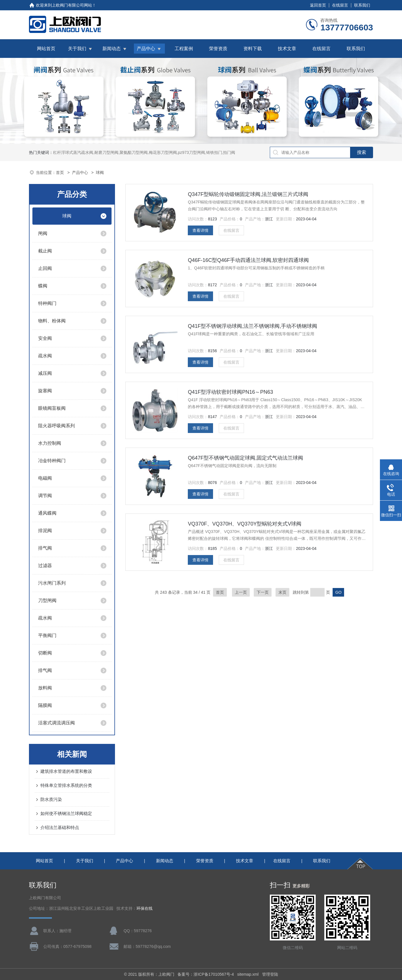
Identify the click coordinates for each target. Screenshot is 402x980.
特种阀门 (47, 303)
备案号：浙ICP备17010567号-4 (206, 974)
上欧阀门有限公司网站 (72, 5)
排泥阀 (45, 531)
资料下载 (253, 49)
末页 (282, 592)
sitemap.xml (248, 974)
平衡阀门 (47, 635)
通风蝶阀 (47, 513)
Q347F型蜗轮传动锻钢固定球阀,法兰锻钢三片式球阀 (248, 194)
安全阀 (45, 338)
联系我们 (362, 5)
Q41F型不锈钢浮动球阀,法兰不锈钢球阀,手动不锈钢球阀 (252, 326)
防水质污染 (51, 799)
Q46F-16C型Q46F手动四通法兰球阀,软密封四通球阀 (248, 260)
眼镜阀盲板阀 (52, 408)
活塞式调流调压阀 (56, 723)
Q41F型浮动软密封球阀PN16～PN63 (230, 392)
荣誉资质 (218, 49)
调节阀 (45, 496)
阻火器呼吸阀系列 (56, 426)
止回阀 (45, 268)
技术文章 (287, 49)
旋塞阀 (45, 391)
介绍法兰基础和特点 (60, 827)
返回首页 (318, 5)
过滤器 (45, 566)
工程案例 (184, 49)
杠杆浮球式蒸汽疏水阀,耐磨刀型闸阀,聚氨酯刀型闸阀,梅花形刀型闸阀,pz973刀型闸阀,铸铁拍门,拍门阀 (144, 152)
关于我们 (77, 49)
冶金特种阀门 (52, 461)
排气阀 (45, 548)
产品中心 (146, 49)
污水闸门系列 (52, 583)
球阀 (67, 216)
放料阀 (45, 688)
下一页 (263, 592)
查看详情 (200, 230)
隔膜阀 (45, 705)
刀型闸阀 (47, 600)
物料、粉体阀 (52, 321)
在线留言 (340, 5)
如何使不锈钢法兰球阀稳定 (66, 813)
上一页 (241, 592)
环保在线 (145, 909)
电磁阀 (45, 478)
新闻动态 (112, 49)
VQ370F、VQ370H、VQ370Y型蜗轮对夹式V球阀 (245, 524)
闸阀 (43, 233)
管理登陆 (270, 974)
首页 (61, 173)
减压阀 (45, 373)
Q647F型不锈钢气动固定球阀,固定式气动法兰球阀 (245, 458)
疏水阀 (45, 356)
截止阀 (45, 251)
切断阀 (45, 653)
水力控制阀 (50, 443)
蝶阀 (43, 286)
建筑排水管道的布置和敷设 (66, 771)
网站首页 (46, 49)
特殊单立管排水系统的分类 (66, 785)
